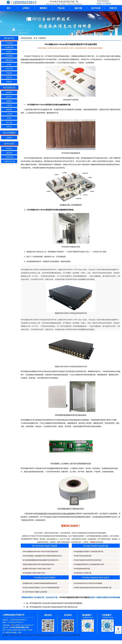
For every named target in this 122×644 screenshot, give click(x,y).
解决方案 (78, 8)
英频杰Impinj (13, 635)
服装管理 (9, 110)
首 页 (36, 38)
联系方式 (113, 8)
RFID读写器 (21, 635)
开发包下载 (9, 157)
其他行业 (9, 127)
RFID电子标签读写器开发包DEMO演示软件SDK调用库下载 (93, 588)
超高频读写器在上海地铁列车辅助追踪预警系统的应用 (40, 583)
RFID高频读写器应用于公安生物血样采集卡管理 (89, 564)
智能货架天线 (76, 635)
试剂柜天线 (68, 635)
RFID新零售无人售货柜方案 (83, 573)
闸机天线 (62, 635)
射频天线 (9, 77)
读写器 (9, 64)
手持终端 (9, 73)
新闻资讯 (43, 8)
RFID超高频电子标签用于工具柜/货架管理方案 (89, 552)
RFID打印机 (9, 69)
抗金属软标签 (9, 47)
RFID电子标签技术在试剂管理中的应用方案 (88, 560)
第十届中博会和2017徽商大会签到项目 (35, 592)
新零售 (9, 118)
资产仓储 (9, 122)
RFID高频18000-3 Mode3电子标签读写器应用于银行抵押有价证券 (54, 607)
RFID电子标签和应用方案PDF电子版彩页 (74, 597)
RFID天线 (55, 635)
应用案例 (9, 138)
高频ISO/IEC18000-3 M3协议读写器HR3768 (71, 367)
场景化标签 (9, 60)
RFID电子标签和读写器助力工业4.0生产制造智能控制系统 (41, 588)
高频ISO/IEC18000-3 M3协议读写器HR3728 (71, 313)
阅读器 (50, 635)
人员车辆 (9, 114)
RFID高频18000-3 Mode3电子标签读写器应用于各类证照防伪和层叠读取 (56, 603)
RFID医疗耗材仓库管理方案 (83, 556)
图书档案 (9, 92)
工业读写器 (29, 635)
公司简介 (26, 8)
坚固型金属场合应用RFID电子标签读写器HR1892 (38, 564)
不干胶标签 (9, 43)
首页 (8, 8)
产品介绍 (61, 8)
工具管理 (9, 105)
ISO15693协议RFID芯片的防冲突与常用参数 (88, 583)
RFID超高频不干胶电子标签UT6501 (34, 573)
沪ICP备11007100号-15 (16, 622)
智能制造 (9, 101)
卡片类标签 (9, 56)
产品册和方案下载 (9, 161)
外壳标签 (9, 52)
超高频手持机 (43, 635)
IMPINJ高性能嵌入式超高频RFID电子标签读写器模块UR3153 (42, 556)
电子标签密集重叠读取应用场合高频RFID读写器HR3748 (41, 560)
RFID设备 (36, 635)
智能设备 (9, 82)
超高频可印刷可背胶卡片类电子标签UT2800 (37, 569)
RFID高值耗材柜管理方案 (82, 569)
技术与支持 (96, 8)
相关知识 (9, 148)
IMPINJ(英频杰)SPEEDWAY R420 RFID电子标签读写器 (40, 552)
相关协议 (9, 153)
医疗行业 (9, 97)
